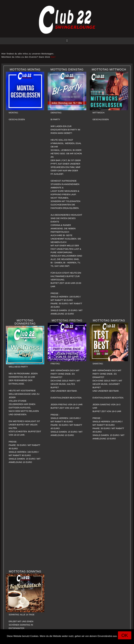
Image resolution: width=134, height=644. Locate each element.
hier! (53, 57)
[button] (67, 41)
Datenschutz (76, 641)
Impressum (61, 641)
